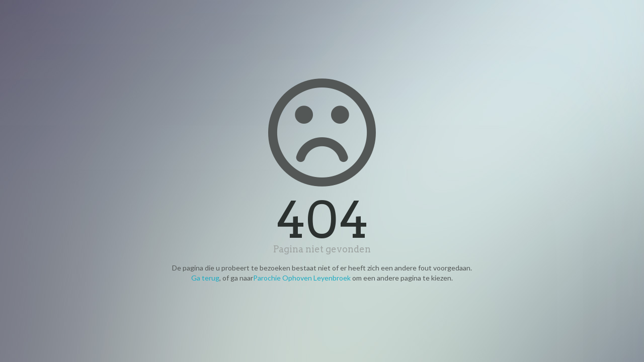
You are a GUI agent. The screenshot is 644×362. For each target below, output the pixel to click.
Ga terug (205, 278)
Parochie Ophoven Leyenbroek (302, 278)
